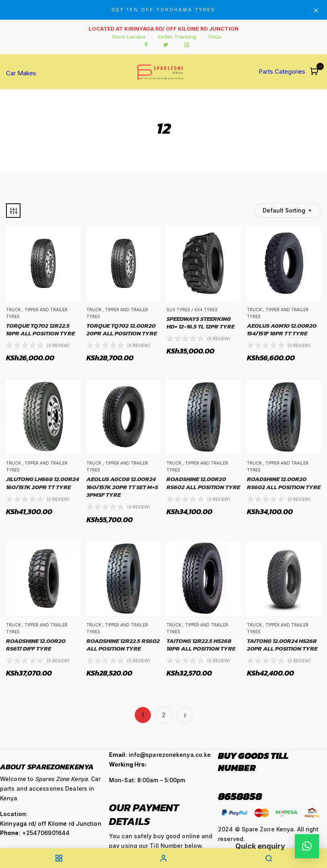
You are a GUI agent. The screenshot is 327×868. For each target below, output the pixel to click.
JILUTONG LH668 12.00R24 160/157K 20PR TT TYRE (42, 483)
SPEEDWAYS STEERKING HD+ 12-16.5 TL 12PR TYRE (201, 323)
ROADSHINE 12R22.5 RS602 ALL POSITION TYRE (123, 645)
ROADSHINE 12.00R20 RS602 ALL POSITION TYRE (203, 483)
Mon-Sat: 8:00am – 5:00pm (147, 780)
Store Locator (129, 37)
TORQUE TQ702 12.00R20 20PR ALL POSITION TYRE (122, 330)
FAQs (215, 37)
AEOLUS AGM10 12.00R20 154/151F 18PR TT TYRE (282, 330)
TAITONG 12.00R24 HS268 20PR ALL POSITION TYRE (282, 645)
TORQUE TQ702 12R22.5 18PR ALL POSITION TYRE (40, 330)
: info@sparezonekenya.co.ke (160, 755)
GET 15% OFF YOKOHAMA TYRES (163, 10)
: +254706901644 (35, 833)
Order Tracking (177, 37)
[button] (315, 72)
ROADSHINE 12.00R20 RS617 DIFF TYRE (36, 645)
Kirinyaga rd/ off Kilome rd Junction (51, 824)
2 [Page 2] (164, 715)
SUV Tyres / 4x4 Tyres (192, 310)
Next (185, 715)
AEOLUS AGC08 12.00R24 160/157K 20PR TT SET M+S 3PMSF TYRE (122, 487)
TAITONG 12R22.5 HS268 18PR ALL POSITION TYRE (201, 645)
